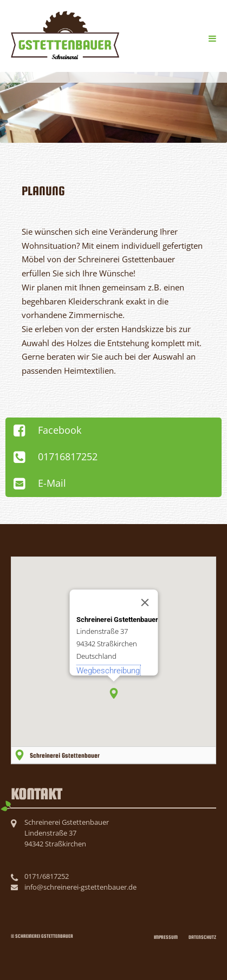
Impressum (166, 937)
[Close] (145, 602)
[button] (114, 693)
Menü (210, 37)
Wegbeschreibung (108, 671)
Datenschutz (202, 937)
